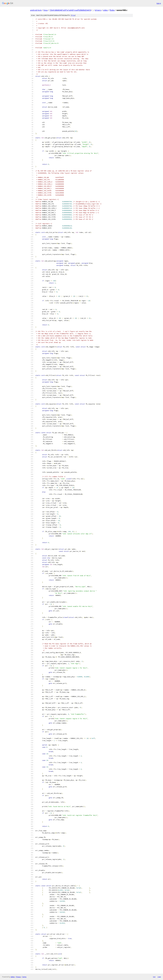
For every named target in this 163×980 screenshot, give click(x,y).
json (159, 977)
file (73, 15)
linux (46, 10)
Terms (24, 977)
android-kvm (36, 10)
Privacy (18, 977)
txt (154, 977)
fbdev (112, 10)
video (105, 10)
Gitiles (13, 977)
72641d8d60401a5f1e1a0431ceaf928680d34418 (70, 10)
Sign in (159, 3)
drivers (98, 10)
